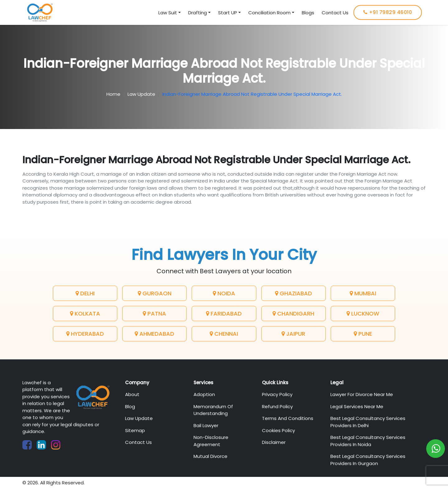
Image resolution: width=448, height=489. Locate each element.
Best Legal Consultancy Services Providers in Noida (368, 441)
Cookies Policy (278, 430)
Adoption (204, 394)
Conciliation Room (269, 13)
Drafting (198, 13)
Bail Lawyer (206, 425)
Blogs (308, 13)
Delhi (85, 293)
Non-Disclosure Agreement (211, 441)
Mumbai (363, 293)
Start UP (228, 13)
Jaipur (293, 334)
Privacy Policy (277, 394)
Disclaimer (274, 442)
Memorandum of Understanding (213, 410)
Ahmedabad (154, 334)
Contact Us (335, 13)
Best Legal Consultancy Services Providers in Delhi (368, 422)
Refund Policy (277, 406)
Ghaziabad (294, 293)
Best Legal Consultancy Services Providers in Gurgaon (368, 460)
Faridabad (224, 314)
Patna (154, 314)
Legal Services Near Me (357, 406)
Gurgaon (155, 293)
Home (113, 94)
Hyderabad (85, 334)
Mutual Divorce (210, 456)
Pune (363, 334)
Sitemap (135, 430)
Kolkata (85, 314)
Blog (130, 406)
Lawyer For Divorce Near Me (362, 394)
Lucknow (363, 314)
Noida (224, 293)
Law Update (141, 94)
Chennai (224, 334)
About (132, 394)
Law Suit (168, 13)
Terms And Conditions (288, 418)
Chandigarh (293, 314)
